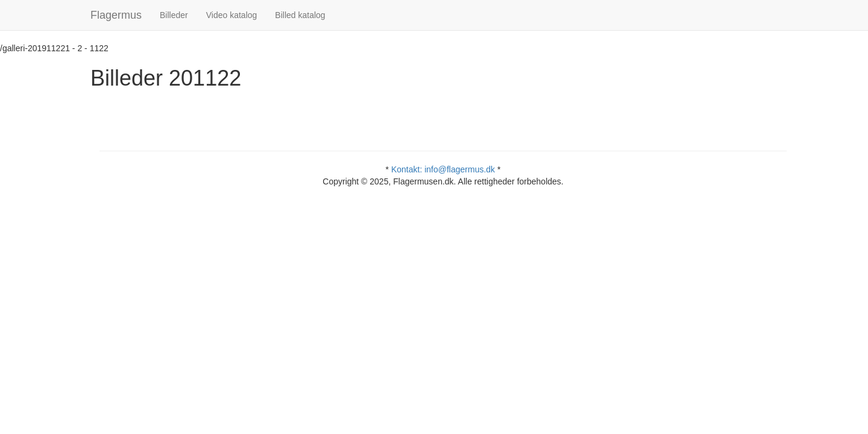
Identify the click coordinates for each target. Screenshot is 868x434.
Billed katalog (300, 15)
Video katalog (232, 15)
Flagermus (116, 15)
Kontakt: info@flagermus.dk (443, 169)
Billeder (174, 15)
